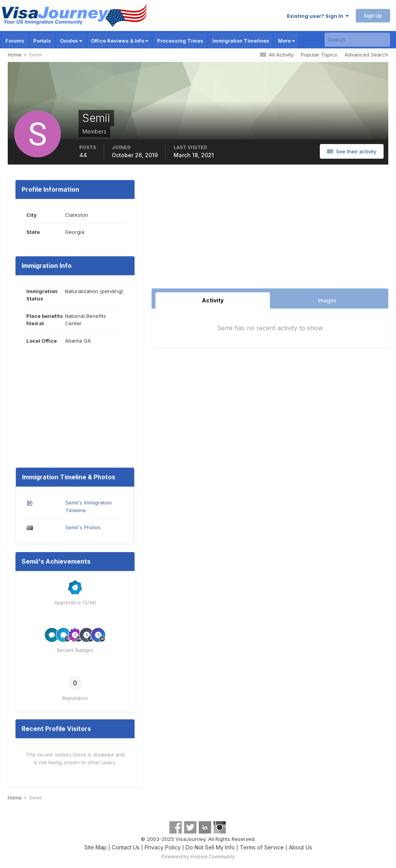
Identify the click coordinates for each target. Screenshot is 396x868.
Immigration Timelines (241, 41)
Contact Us (126, 847)
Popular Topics (319, 55)
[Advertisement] (270, 230)
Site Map (96, 847)
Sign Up (373, 15)
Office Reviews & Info (119, 41)
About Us (300, 847)
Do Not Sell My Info (210, 847)
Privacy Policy (163, 847)
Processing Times (180, 41)
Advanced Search (366, 55)
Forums (15, 41)
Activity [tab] (213, 300)
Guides (71, 41)
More (286, 41)
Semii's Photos (83, 527)
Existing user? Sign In (318, 16)
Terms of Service (262, 847)
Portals (42, 41)
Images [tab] (327, 300)
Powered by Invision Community (198, 857)
